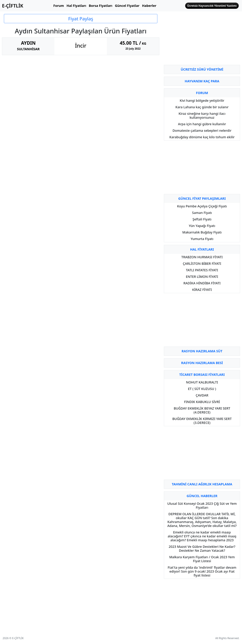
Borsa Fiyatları (100, 6)
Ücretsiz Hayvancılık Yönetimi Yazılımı (212, 6)
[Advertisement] (202, 39)
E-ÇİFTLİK (13, 6)
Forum (59, 6)
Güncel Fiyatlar (127, 6)
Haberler (149, 6)
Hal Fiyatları (76, 6)
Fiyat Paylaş (81, 19)
